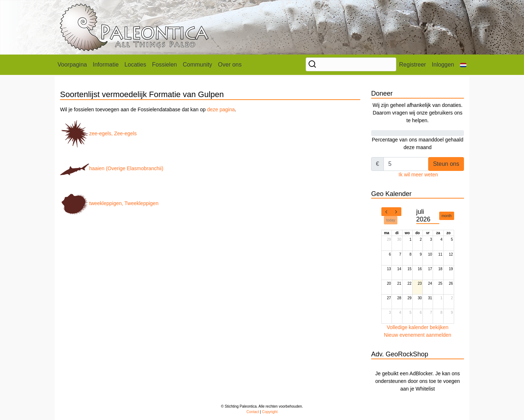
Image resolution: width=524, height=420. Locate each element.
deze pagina (221, 109)
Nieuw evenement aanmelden (418, 335)
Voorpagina (72, 65)
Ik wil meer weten (418, 175)
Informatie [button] (106, 65)
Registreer (413, 65)
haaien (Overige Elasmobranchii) (112, 168)
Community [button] (197, 65)
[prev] (386, 212)
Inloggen (443, 65)
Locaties (135, 65)
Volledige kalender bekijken (418, 327)
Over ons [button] (230, 65)
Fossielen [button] (164, 65)
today (391, 220)
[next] (396, 212)
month (446, 216)
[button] (463, 65)
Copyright (270, 412)
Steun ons (446, 164)
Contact (253, 412)
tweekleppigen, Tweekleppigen (109, 203)
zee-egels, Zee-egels (98, 133)
